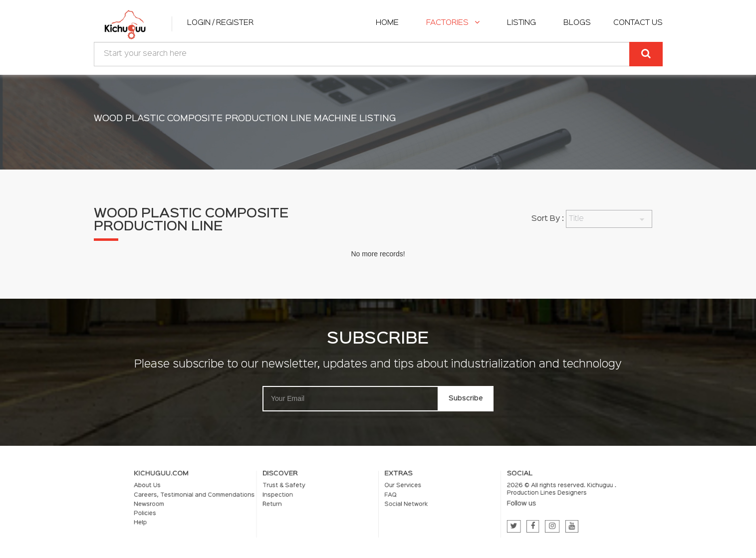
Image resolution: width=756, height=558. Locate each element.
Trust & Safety (301, 488)
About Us (190, 488)
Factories (453, 23)
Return (291, 504)
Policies (188, 511)
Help (184, 519)
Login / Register (220, 23)
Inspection (296, 496)
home (387, 23)
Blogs (577, 23)
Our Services (398, 488)
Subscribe (466, 398)
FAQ (388, 496)
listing (521, 23)
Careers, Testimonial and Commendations (228, 496)
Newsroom (191, 504)
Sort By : (548, 219)
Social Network (401, 504)
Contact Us (638, 23)
